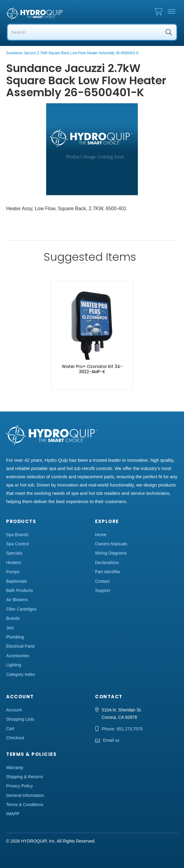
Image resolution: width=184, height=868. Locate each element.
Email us (111, 740)
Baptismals (17, 581)
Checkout (15, 738)
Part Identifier (108, 572)
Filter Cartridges (21, 609)
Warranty (15, 768)
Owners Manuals (111, 544)
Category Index (21, 674)
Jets (10, 628)
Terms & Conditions (25, 805)
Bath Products (20, 590)
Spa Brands (17, 535)
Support (103, 590)
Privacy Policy (19, 786)
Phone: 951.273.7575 (122, 729)
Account (14, 710)
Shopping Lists (20, 719)
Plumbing (15, 637)
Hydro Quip (37, 13)
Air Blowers (17, 600)
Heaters (14, 563)
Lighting (14, 665)
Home (101, 535)
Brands (13, 618)
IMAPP (13, 814)
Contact (102, 581)
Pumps (13, 572)
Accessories (18, 656)
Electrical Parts (20, 646)
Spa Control (17, 544)
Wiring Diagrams (111, 553)
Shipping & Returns (25, 777)
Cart (10, 729)
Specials (14, 553)
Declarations (107, 563)
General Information (25, 795)
